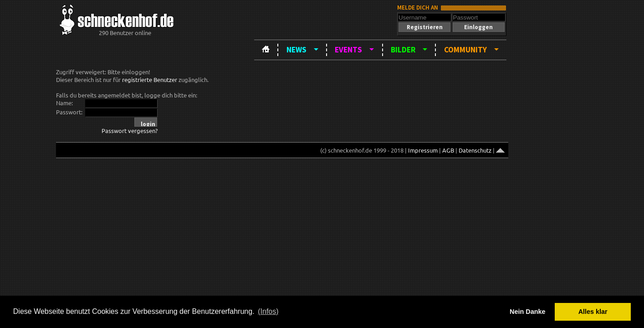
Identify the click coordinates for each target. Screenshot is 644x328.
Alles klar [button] (593, 312)
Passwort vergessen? (130, 131)
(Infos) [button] (268, 311)
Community (465, 50)
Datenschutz (475, 150)
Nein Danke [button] (527, 312)
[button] (424, 27)
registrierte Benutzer (150, 79)
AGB (448, 150)
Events (348, 50)
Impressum (423, 150)
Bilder (403, 50)
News (296, 50)
